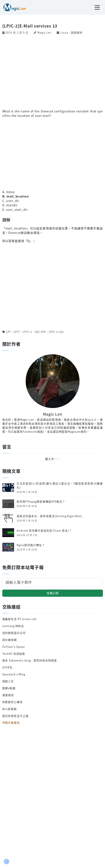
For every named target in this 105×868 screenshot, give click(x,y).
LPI (8, 332)
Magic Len (44, 32)
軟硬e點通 (9, 688)
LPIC (17, 332)
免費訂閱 (53, 593)
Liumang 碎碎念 (13, 626)
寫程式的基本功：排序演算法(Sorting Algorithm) (49, 516)
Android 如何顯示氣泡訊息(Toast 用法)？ (44, 531)
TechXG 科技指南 (14, 654)
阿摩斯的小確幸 (13, 702)
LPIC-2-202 (56, 332)
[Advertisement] (53, 71)
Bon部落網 (9, 709)
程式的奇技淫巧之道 (15, 716)
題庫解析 (77, 32)
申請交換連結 (11, 722)
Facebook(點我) (34, 431)
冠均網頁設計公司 (14, 633)
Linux (64, 32)
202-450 (40, 332)
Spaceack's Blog (14, 674)
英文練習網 (10, 640)
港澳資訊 (8, 695)
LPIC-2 (27, 332)
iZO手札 (8, 667)
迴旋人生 (8, 681)
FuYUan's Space (14, 647)
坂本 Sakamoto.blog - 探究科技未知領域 (30, 660)
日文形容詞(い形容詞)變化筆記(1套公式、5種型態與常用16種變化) (60, 485)
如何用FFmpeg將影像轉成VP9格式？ (41, 502)
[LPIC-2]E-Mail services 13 (30, 26)
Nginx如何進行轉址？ (31, 545)
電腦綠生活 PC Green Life (20, 619)
